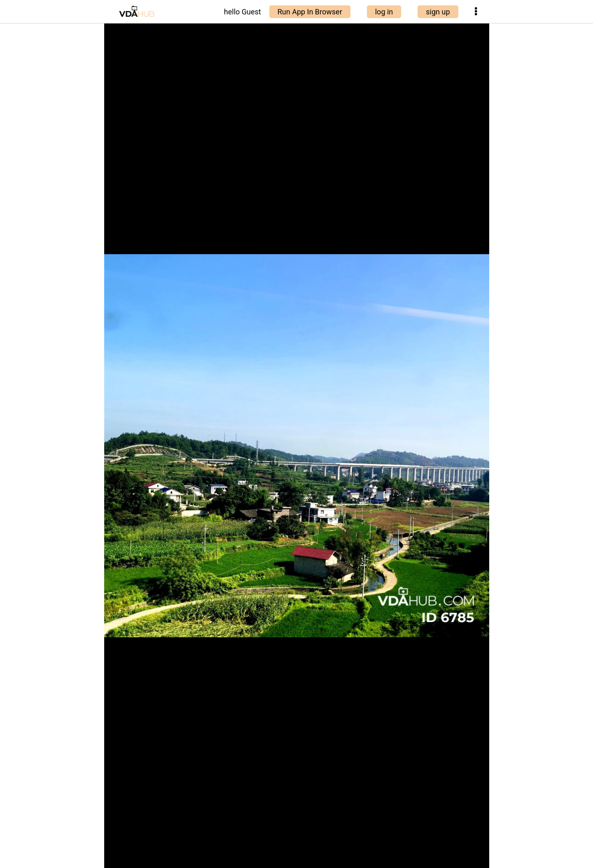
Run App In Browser (310, 12)
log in (384, 12)
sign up (438, 12)
